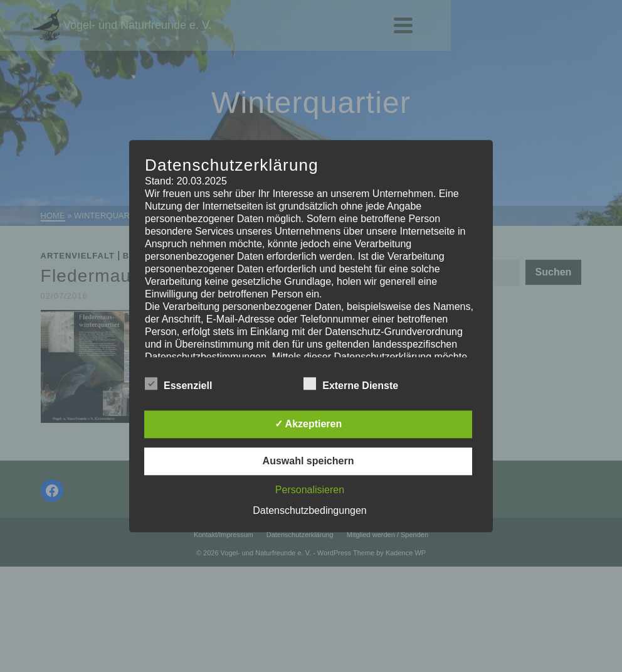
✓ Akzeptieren (308, 424)
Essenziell (178, 383)
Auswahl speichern (308, 461)
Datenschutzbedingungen (309, 510)
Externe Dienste (351, 383)
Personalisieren (310, 490)
